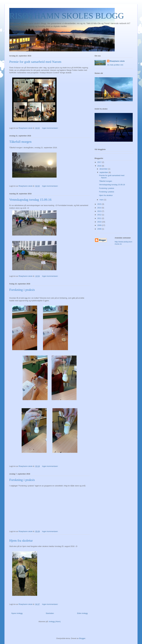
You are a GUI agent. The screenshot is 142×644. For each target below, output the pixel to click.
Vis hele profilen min (115, 65)
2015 (100, 204)
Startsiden (50, 613)
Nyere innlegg (17, 613)
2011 (100, 218)
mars (102, 200)
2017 (100, 162)
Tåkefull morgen (20, 142)
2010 (100, 222)
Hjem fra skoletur (21, 541)
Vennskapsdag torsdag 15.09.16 (30, 200)
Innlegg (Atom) (55, 622)
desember (104, 169)
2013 (100, 211)
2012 (100, 215)
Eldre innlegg (82, 613)
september (104, 172)
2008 (100, 229)
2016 (100, 166)
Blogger (82, 638)
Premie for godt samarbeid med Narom (35, 62)
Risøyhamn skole (117, 61)
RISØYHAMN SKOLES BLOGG (67, 16)
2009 (100, 225)
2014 (100, 208)
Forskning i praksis (22, 290)
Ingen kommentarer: (50, 128)
